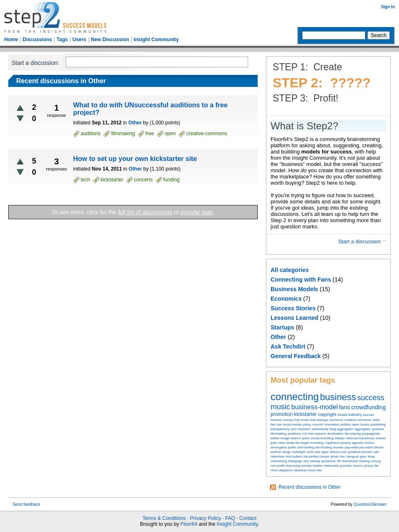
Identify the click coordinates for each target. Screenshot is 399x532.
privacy (346, 443)
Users (79, 40)
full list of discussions (145, 212)
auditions (294, 434)
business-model (315, 407)
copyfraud (332, 443)
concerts (143, 180)
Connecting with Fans (301, 280)
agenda (358, 443)
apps (325, 452)
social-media (292, 424)
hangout (353, 457)
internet (368, 415)
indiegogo (295, 461)
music (280, 407)
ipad (274, 443)
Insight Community (156, 40)
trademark (331, 466)
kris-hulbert (294, 457)
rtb (339, 461)
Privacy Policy (206, 518)
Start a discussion (360, 241)
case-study (286, 443)
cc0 (305, 434)
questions (328, 461)
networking (279, 461)
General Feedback (296, 356)
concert (318, 424)
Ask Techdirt (288, 346)
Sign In (388, 7)
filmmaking (278, 434)
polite (292, 447)
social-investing (322, 438)
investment (350, 461)
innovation (332, 424)
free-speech (317, 434)
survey (376, 461)
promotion (282, 414)
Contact (248, 518)
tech (294, 429)
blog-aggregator (341, 429)
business (338, 397)
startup (315, 461)
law (318, 452)
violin (310, 452)
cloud (312, 470)
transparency (280, 429)
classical (300, 470)
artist (376, 420)
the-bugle (302, 443)
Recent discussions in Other (309, 487)
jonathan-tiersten (360, 452)
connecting (295, 397)
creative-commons (358, 420)
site (319, 470)
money (288, 420)
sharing (365, 461)
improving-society (299, 466)
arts (306, 461)
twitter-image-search (286, 438)
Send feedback (26, 504)
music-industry (350, 415)
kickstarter (305, 414)
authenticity (320, 429)
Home (11, 40)
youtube (346, 466)
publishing (378, 424)
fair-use (276, 424)
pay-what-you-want (359, 447)
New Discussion (110, 40)
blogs (287, 452)
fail (376, 466)
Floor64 (189, 524)
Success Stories (293, 308)
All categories (290, 270)
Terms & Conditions (164, 518)
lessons (276, 420)
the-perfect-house (316, 457)
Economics (286, 299)
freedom (304, 429)
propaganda (371, 434)
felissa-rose (339, 452)
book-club (308, 420)
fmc (343, 457)
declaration (335, 434)
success (371, 398)
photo (335, 457)
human (338, 447)
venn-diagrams (282, 470)
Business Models (294, 289)
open (356, 424)
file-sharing (353, 434)
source (358, 466)
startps (340, 438)
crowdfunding (368, 407)
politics (346, 424)
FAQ (230, 518)
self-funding (306, 447)
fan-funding (324, 447)
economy (336, 420)
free (297, 420)
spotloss (378, 429)
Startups (282, 327)
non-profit (278, 466)
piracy (368, 466)
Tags (62, 40)
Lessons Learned (294, 318)
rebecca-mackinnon (360, 438)
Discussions (37, 40)
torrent (378, 447)
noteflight (298, 452)
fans (345, 407)
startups (323, 420)
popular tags (197, 212)
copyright (327, 414)
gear (363, 457)
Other (278, 337)
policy (307, 424)
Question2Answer (370, 504)
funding (171, 180)
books (365, 424)
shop (371, 457)
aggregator (363, 429)
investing (317, 443)
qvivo (306, 438)
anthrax (276, 452)
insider (318, 466)
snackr (381, 438)
